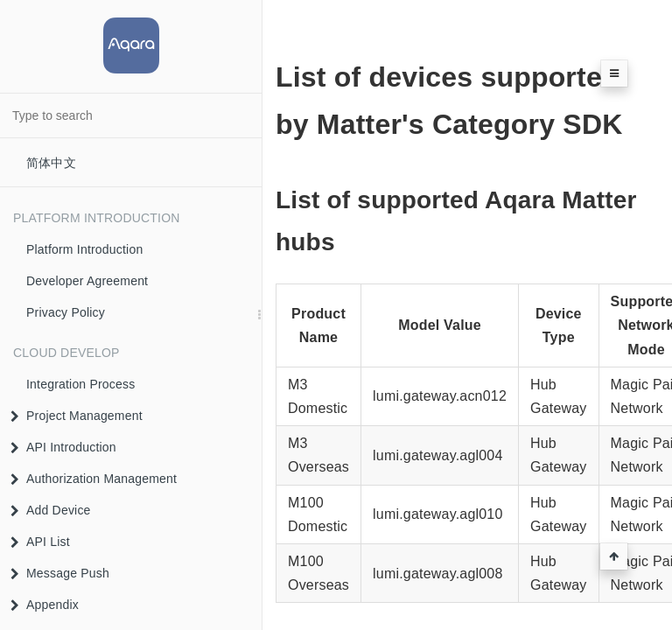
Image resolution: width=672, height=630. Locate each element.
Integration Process (80, 384)
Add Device (51, 510)
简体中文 (51, 163)
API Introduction (63, 447)
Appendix (45, 605)
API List (40, 542)
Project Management (77, 416)
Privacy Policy (66, 312)
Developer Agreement (87, 281)
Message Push (60, 573)
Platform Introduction (84, 249)
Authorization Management (94, 479)
